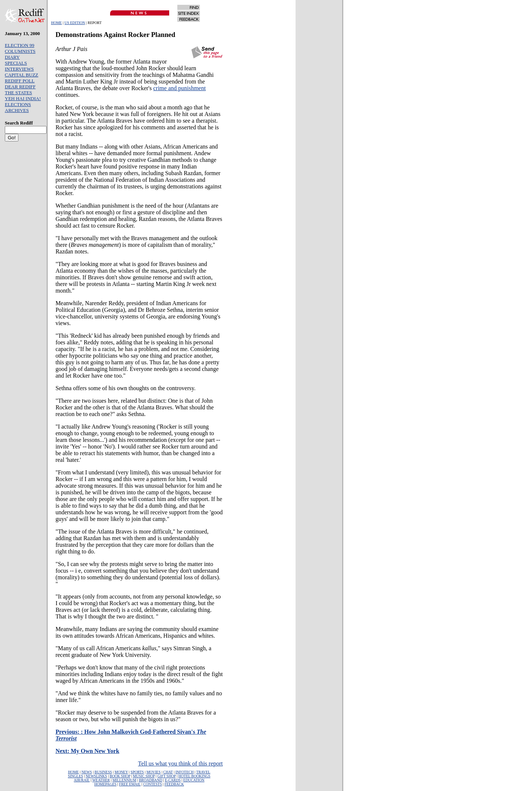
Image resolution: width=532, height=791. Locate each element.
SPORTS (137, 772)
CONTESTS (153, 784)
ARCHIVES (17, 110)
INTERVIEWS (19, 69)
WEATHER (101, 780)
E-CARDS (173, 780)
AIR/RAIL (82, 780)
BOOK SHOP (120, 776)
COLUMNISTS (20, 51)
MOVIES (153, 772)
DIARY (12, 57)
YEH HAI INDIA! (23, 98)
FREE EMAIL (130, 784)
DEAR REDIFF (20, 87)
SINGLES (76, 776)
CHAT (168, 772)
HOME (56, 23)
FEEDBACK (174, 784)
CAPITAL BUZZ (22, 75)
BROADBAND (151, 780)
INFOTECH (185, 772)
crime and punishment (180, 88)
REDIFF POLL (20, 81)
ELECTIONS (18, 104)
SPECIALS (16, 63)
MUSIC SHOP (144, 776)
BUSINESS (103, 772)
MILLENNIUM (124, 780)
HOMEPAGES (105, 784)
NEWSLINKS (96, 776)
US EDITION (75, 23)
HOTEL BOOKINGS (195, 776)
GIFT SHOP (167, 776)
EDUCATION (194, 780)
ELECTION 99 (20, 45)
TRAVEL (203, 772)
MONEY (121, 772)
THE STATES (18, 93)
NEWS (86, 772)
